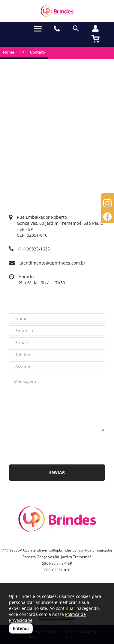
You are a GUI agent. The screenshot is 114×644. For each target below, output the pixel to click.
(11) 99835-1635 (34, 249)
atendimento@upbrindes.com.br (52, 263)
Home (9, 52)
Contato (37, 52)
